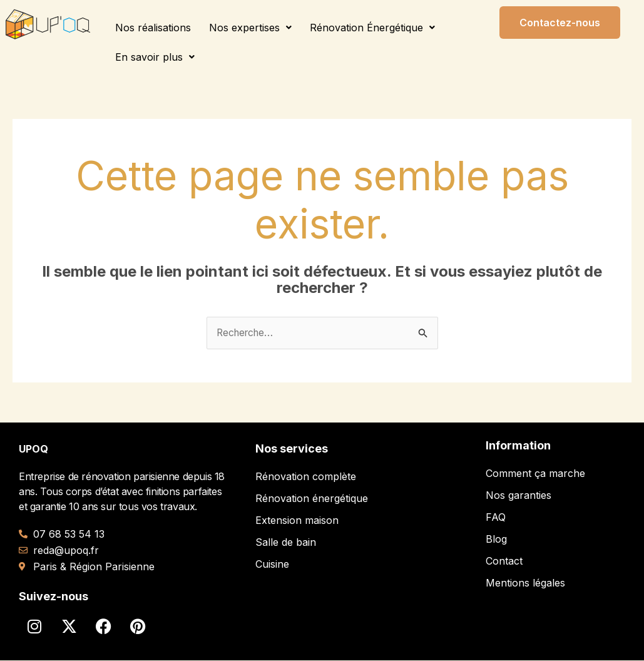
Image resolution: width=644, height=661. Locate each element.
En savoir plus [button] (155, 57)
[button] (250, 28)
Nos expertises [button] (250, 28)
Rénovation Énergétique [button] (372, 28)
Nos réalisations (153, 28)
